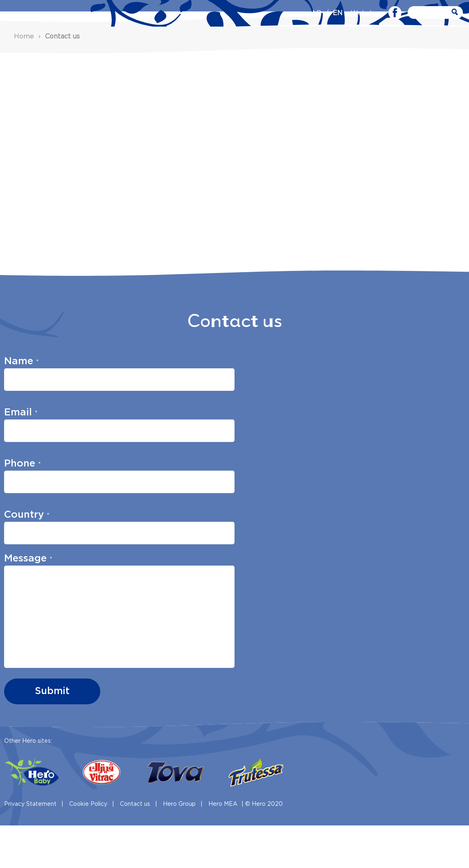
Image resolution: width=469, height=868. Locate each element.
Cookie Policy (88, 847)
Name (21, 404)
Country (27, 558)
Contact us (135, 847)
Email (21, 455)
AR (316, 13)
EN (338, 13)
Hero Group (179, 847)
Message (28, 602)
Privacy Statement (30, 847)
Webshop (366, 13)
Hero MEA (223, 847)
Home (24, 79)
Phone (23, 507)
